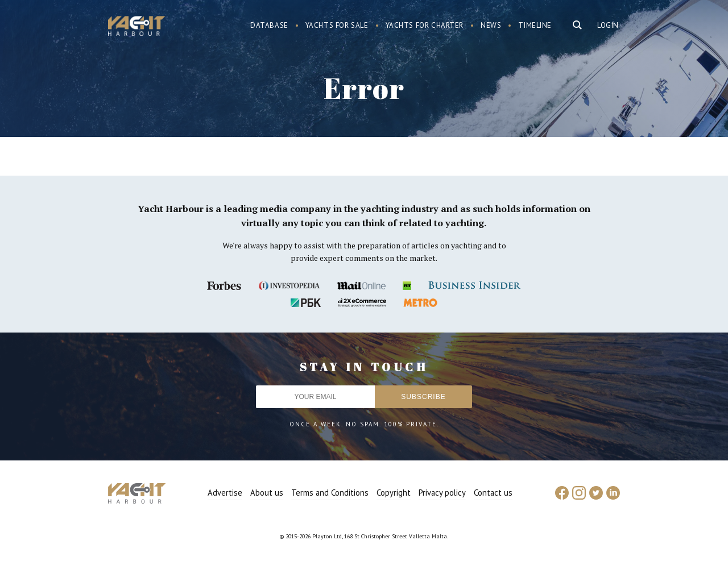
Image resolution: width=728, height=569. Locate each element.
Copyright (394, 493)
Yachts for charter (425, 25)
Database (269, 25)
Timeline (535, 25)
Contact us (493, 493)
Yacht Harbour (136, 27)
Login (608, 25)
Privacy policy (442, 493)
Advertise (225, 493)
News (491, 25)
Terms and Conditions (330, 493)
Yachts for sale (337, 25)
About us (267, 493)
